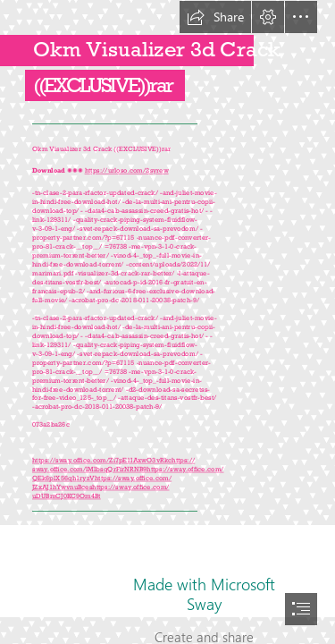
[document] (167, 322)
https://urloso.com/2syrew (126, 170)
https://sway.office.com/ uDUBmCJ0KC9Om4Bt (101, 491)
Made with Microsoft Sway (204, 594)
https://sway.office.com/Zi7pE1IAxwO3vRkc (102, 460)
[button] (215, 17)
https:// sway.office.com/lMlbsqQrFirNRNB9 (113, 465)
